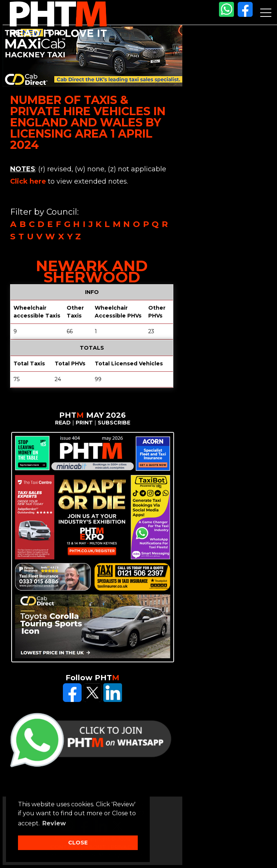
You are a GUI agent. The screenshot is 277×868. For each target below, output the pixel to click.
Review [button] (54, 823)
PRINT (84, 423)
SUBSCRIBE (114, 423)
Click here (28, 181)
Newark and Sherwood (92, 271)
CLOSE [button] (78, 843)
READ (63, 423)
